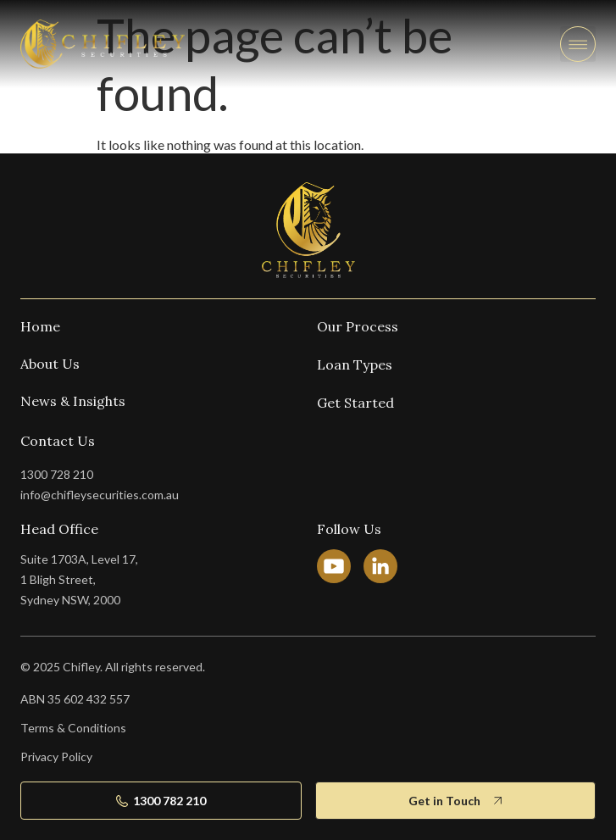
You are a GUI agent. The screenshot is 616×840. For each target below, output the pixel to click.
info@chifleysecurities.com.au (100, 495)
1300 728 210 (57, 474)
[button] (578, 44)
